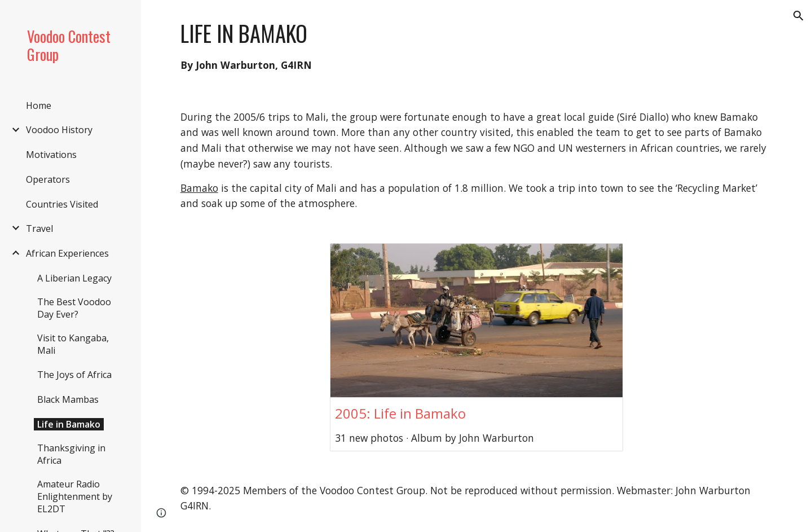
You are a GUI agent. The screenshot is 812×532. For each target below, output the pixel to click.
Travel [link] (39, 228)
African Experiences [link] (67, 253)
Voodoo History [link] (59, 130)
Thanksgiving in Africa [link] (71, 454)
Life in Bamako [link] (69, 424)
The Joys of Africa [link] (74, 375)
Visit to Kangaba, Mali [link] (73, 344)
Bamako (199, 188)
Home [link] (39, 105)
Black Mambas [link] (68, 399)
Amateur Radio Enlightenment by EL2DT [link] (75, 496)
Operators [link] (48, 179)
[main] (477, 46)
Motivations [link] (51, 155)
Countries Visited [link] (62, 204)
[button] (798, 16)
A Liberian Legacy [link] (74, 278)
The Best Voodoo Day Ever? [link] (74, 308)
